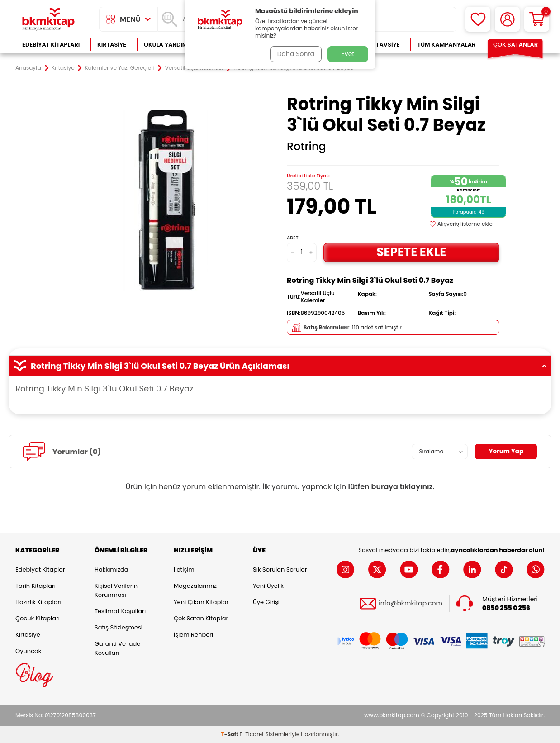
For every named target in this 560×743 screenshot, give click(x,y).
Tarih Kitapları (36, 586)
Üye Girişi (266, 602)
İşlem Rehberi (193, 635)
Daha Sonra (295, 54)
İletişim (184, 569)
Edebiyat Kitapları (51, 45)
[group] (167, 200)
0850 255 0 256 (506, 607)
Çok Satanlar (515, 45)
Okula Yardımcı (169, 45)
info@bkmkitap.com (411, 603)
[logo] (48, 19)
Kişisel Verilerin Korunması (116, 590)
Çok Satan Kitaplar (201, 618)
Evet (348, 54)
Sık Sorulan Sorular (280, 569)
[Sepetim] (537, 19)
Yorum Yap (505, 452)
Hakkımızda (111, 569)
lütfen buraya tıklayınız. (392, 487)
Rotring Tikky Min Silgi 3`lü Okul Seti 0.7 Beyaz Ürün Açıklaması (280, 366)
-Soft (230, 734)
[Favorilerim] (478, 19)
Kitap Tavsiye (379, 45)
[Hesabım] (507, 19)
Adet (292, 238)
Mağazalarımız (195, 586)
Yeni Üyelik (268, 586)
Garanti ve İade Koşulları (117, 648)
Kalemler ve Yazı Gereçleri (120, 68)
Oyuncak (28, 651)
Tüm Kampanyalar (446, 45)
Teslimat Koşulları (120, 611)
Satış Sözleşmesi (119, 627)
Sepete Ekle (411, 252)
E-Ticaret (252, 734)
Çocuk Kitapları (38, 618)
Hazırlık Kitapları (38, 602)
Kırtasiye (112, 45)
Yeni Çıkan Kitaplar (201, 602)
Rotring (306, 147)
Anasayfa (28, 68)
